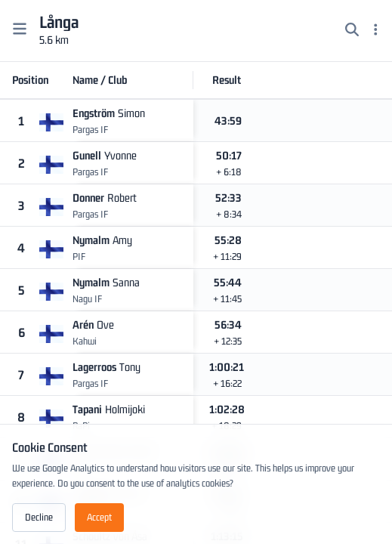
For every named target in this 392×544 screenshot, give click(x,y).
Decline (39, 517)
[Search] (352, 31)
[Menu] (376, 31)
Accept (99, 517)
